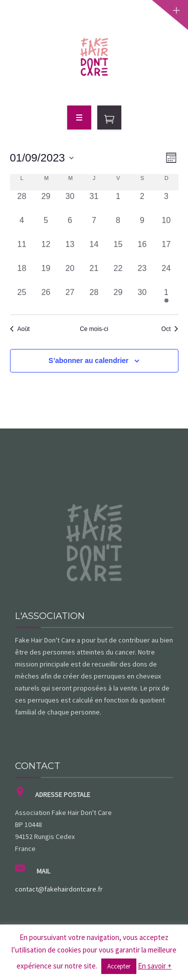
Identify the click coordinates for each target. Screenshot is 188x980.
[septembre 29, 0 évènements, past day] (118, 298)
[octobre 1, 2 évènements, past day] (166, 298)
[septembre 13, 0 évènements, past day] (70, 250)
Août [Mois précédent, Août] (20, 329)
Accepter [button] (119, 966)
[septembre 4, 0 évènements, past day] (22, 226)
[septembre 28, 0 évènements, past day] (94, 298)
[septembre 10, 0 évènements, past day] (166, 226)
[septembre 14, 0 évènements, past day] (94, 250)
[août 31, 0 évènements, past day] (94, 202)
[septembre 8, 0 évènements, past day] (118, 226)
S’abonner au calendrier (89, 360)
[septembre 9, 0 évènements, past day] (142, 226)
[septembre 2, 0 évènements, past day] (142, 202)
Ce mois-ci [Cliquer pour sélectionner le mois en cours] (94, 329)
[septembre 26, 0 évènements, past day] (46, 298)
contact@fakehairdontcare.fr (59, 889)
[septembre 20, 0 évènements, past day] (70, 274)
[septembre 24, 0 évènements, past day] (166, 274)
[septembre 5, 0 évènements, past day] (46, 226)
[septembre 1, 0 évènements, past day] (118, 202)
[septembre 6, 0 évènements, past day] (70, 226)
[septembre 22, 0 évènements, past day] (118, 274)
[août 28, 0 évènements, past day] (22, 202)
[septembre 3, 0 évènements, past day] (166, 202)
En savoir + (155, 966)
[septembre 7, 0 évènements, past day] (94, 226)
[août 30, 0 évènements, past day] (70, 202)
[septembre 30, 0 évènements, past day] (142, 298)
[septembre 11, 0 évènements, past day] (22, 250)
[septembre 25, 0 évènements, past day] (22, 298)
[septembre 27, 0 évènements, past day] (70, 298)
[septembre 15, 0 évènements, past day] (118, 250)
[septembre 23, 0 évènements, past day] (142, 274)
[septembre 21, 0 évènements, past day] (94, 274)
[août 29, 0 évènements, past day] (46, 202)
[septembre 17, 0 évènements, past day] (166, 250)
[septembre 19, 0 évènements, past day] (46, 274)
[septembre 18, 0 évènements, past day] (22, 274)
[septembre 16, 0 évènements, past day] (142, 250)
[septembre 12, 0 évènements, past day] (46, 250)
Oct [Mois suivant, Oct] (170, 329)
